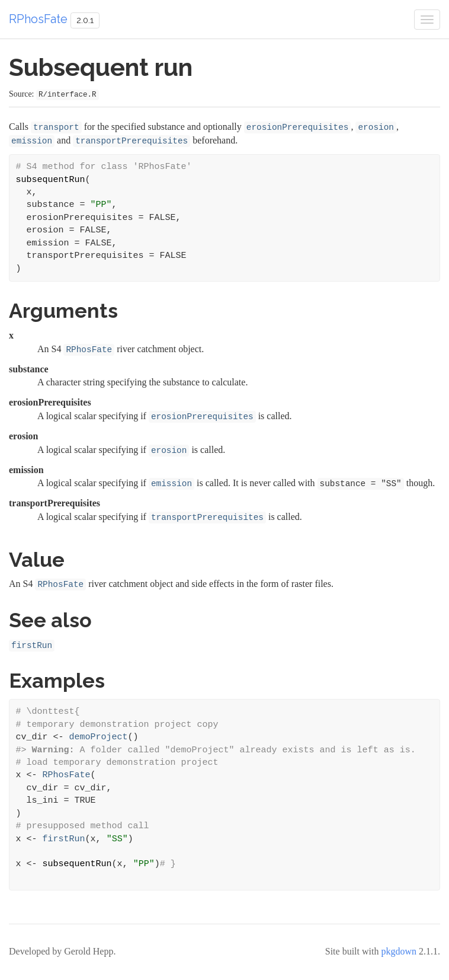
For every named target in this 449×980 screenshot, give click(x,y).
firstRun (32, 646)
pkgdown (399, 951)
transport (56, 127)
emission (32, 141)
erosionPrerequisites (298, 127)
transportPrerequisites (132, 141)
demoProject (99, 737)
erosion (376, 127)
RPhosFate (38, 19)
